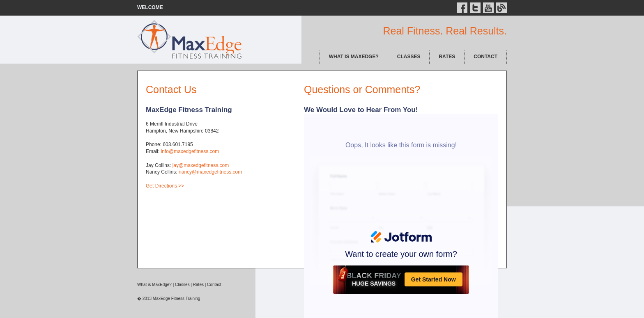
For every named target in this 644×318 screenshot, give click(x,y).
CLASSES (409, 57)
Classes (182, 285)
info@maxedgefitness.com (190, 151)
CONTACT (485, 57)
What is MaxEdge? (154, 285)
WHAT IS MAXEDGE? (354, 57)
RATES (447, 57)
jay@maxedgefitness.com (201, 165)
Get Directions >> (165, 186)
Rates (198, 285)
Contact (214, 285)
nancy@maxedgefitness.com (210, 172)
